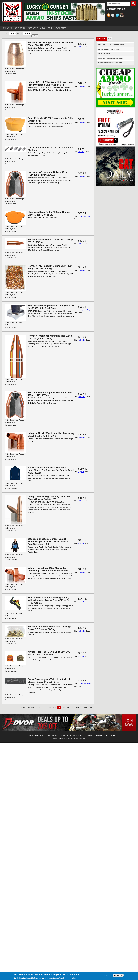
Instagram (122, 16)
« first (23, 708)
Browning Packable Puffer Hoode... (111, 63)
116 (45, 708)
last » (92, 708)
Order (19, 33)
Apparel (81, 472)
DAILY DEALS (20, 28)
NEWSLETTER (61, 28)
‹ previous (30, 708)
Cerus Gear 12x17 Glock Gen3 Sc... (111, 58)
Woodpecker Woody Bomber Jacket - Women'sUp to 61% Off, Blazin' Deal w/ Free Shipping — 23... (48, 542)
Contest (48, 735)
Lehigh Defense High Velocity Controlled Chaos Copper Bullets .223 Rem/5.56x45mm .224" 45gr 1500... (49, 499)
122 (73, 708)
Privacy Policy (66, 735)
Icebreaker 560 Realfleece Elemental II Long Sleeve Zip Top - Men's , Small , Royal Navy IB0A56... (51, 470)
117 (50, 708)
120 (64, 708)
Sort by (5, 33)
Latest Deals (101, 39)
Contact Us (39, 735)
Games (113, 735)
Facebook (113, 16)
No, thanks (118, 975)
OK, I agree (107, 975)
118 (54, 708)
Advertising (99, 735)
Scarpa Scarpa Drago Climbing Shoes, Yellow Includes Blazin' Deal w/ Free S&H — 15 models (50, 600)
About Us (30, 735)
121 (68, 708)
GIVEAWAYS (7, 28)
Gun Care (81, 152)
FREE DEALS (33, 28)
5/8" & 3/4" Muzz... (104, 54)
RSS (109, 16)
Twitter (118, 16)
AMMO (43, 28)
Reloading (82, 47)
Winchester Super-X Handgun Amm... (111, 45)
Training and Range (84, 216)
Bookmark (90, 735)
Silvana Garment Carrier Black (109, 49)
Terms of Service (79, 735)
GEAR (50, 28)
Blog (109, 39)
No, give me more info (68, 978)
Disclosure (56, 735)
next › (86, 708)
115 (41, 708)
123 (77, 708)
